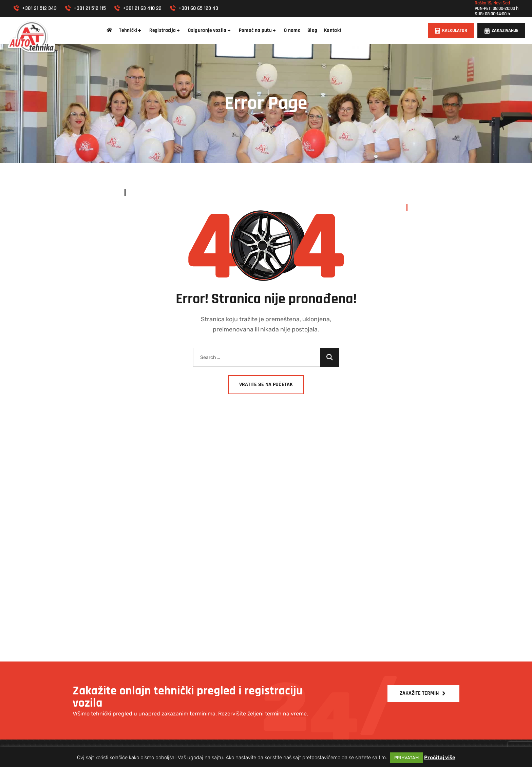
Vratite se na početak (266, 385)
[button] (451, 31)
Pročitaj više (440, 758)
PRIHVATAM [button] (406, 758)
